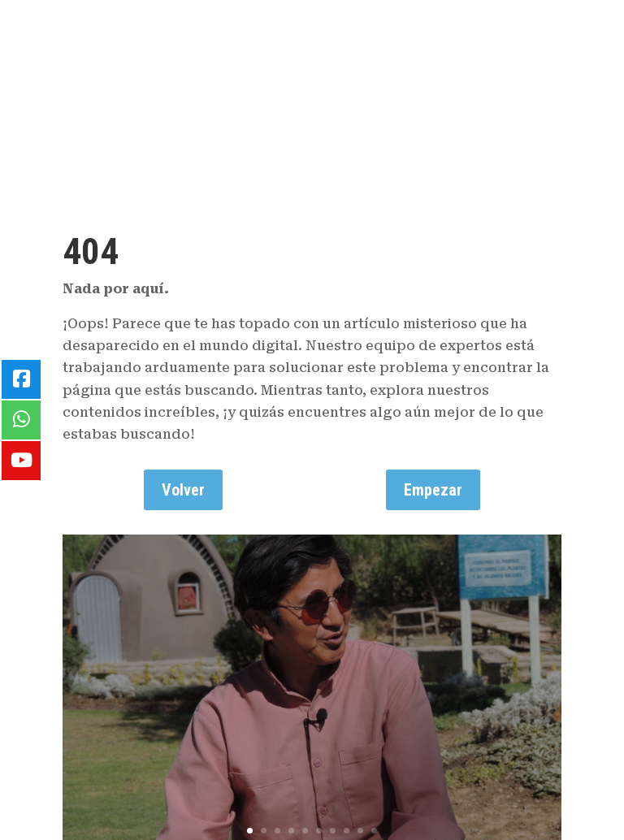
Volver (183, 490)
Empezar (433, 490)
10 (374, 831)
